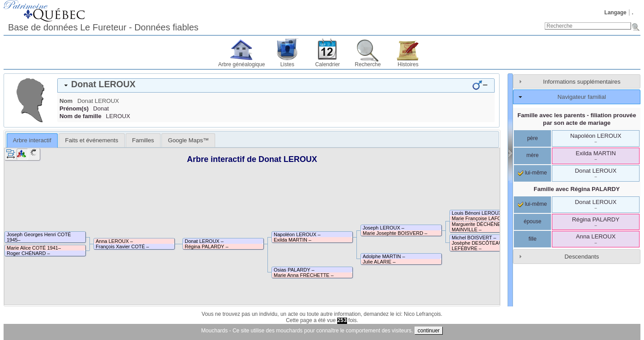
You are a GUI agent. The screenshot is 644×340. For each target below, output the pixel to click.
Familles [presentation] (143, 140)
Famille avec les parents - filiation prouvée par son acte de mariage (577, 119)
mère (532, 155)
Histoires (408, 64)
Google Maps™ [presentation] (188, 140)
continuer (429, 331)
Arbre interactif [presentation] (32, 140)
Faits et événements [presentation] (92, 140)
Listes (287, 64)
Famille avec (577, 189)
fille (533, 239)
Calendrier (328, 64)
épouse (532, 221)
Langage (615, 13)
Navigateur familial (582, 97)
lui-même (532, 173)
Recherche (368, 64)
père (533, 138)
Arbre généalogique (242, 64)
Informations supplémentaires (582, 82)
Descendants (582, 257)
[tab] (276, 85)
